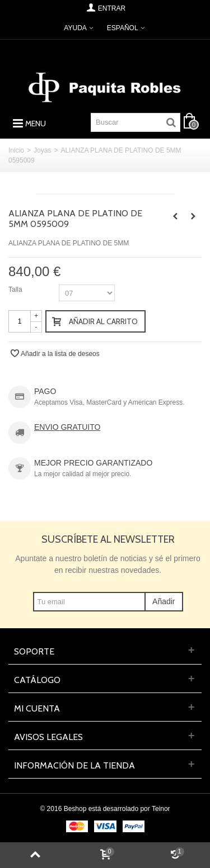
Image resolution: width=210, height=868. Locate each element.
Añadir (164, 601)
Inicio (16, 150)
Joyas (42, 150)
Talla (16, 290)
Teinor (161, 809)
